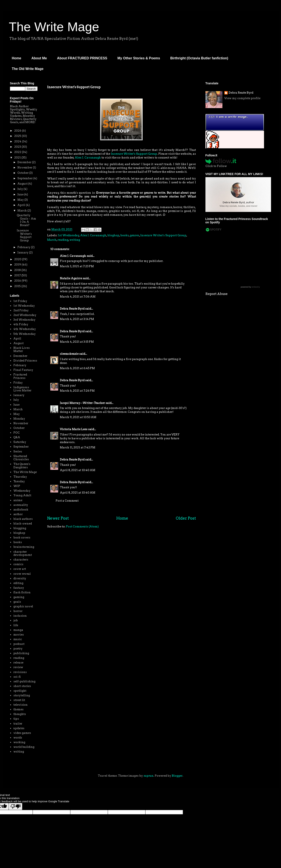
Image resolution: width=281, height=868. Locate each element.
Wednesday (22, 491)
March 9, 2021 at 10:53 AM (78, 417)
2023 (18, 147)
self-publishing (24, 681)
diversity (20, 578)
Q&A (17, 437)
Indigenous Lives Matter (22, 389)
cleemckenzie (69, 354)
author (18, 514)
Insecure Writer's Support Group (134, 154)
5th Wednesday (25, 334)
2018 (18, 270)
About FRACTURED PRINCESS (82, 58)
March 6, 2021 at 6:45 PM (77, 368)
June (21, 194)
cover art (20, 569)
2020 (18, 259)
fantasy (19, 588)
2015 (18, 286)
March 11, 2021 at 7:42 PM (78, 447)
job (16, 620)
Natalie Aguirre (71, 278)
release (18, 663)
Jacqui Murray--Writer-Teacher (82, 403)
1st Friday (20, 301)
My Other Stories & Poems (139, 58)
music (18, 639)
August (23, 184)
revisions (20, 672)
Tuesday (19, 481)
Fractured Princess (20, 376)
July (20, 189)
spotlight (20, 691)
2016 (18, 281)
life (16, 625)
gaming (19, 597)
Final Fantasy (23, 370)
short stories (22, 686)
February (24, 247)
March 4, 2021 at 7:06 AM (78, 297)
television (20, 705)
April (22, 205)
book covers (22, 538)
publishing (21, 653)
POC (17, 433)
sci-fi (17, 677)
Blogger (177, 776)
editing (18, 583)
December (25, 162)
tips (16, 719)
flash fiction (22, 592)
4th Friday (21, 324)
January (23, 252)
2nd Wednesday (25, 315)
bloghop (113, 235)
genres (135, 235)
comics (18, 564)
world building (24, 747)
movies (19, 635)
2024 (18, 141)
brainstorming (24, 547)
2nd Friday (21, 310)
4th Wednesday (25, 329)
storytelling (22, 695)
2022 (18, 152)
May (21, 200)
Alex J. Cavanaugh (88, 158)
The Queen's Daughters (22, 466)
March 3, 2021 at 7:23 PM (77, 266)
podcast (19, 644)
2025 (18, 136)
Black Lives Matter (22, 350)
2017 (18, 275)
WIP (17, 486)
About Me (39, 58)
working (19, 742)
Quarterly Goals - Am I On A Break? (26, 220)
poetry (18, 649)
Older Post (186, 518)
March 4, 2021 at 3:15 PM (77, 342)
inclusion (20, 616)
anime (18, 500)
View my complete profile (242, 98)
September (25, 178)
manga (18, 630)
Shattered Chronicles (21, 458)
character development (23, 553)
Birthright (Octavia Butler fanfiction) (199, 58)
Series (18, 451)
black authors (23, 519)
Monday (19, 419)
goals (17, 602)
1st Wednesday (69, 235)
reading (63, 240)
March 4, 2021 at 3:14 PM (77, 319)
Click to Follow (216, 166)
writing (75, 240)
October (23, 173)
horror (18, 611)
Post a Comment (67, 501)
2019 (18, 265)
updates (19, 728)
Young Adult (22, 495)
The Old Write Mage (28, 69)
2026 (18, 131)
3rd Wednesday (24, 320)
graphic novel (23, 606)
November (25, 168)
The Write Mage (54, 27)
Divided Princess (25, 361)
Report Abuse (216, 294)
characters (21, 560)
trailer (18, 724)
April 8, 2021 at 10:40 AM (78, 470)
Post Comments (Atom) (82, 527)
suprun (148, 776)
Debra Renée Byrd (72, 309)
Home (17, 58)
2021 (18, 158)
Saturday (20, 442)
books (125, 235)
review (18, 667)
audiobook (21, 510)
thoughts (20, 714)
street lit (19, 700)
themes (18, 709)
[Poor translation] (15, 806)
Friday (18, 383)
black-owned (23, 524)
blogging (20, 528)
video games (22, 733)
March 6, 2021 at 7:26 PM (77, 391)
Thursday (20, 477)
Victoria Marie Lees (74, 429)
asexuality (21, 505)
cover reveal (22, 574)
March (52, 240)
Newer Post (58, 518)
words (18, 738)
